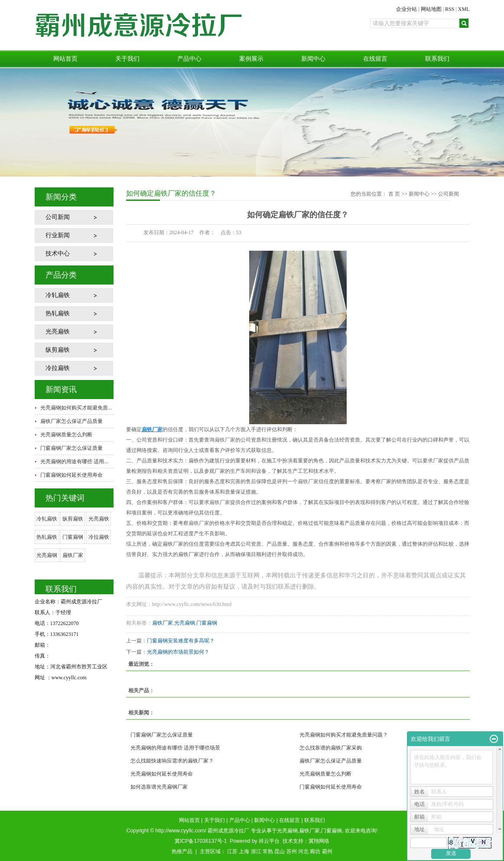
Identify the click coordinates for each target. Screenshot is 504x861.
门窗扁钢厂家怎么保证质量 (72, 448)
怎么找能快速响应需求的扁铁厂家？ (172, 761)
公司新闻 (58, 217)
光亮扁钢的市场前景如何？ (178, 652)
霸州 (327, 851)
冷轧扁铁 (58, 295)
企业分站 (406, 9)
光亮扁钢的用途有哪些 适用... (74, 462)
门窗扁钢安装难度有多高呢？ (181, 641)
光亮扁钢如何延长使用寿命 (162, 774)
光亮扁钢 (47, 555)
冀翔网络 (319, 841)
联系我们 (437, 59)
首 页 (394, 194)
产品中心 (189, 59)
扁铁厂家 (73, 555)
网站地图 (431, 9)
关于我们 (127, 59)
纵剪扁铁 (58, 350)
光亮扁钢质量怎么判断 (66, 435)
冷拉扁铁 (58, 368)
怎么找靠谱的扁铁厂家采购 (331, 748)
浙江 (256, 851)
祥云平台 (269, 841)
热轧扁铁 (58, 313)
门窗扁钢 (73, 537)
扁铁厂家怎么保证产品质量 (72, 421)
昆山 (280, 851)
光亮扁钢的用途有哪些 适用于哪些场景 (175, 748)
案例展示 (251, 59)
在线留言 (375, 59)
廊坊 (315, 851)
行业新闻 (58, 235)
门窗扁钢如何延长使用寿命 (72, 475)
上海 (244, 851)
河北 (303, 851)
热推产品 (182, 851)
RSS (450, 9)
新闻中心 (313, 59)
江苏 (232, 851)
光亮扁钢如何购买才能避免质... (76, 408)
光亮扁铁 (58, 332)
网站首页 (65, 59)
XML (464, 9)
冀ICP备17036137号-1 (201, 841)
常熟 (268, 851)
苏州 (292, 851)
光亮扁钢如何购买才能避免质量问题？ (344, 735)
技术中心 (58, 254)
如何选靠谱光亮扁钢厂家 (159, 787)
